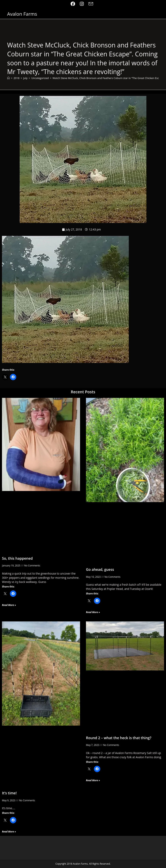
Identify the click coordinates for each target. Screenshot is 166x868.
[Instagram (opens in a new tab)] (82, 4)
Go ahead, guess (100, 569)
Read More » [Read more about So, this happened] (9, 605)
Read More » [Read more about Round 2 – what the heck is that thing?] (93, 780)
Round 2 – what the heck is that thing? (119, 738)
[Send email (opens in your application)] (91, 4)
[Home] (8, 78)
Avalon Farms (22, 14)
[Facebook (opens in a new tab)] (74, 4)
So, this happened (17, 558)
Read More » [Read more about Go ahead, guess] (93, 612)
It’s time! (9, 793)
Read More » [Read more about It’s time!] (9, 832)
